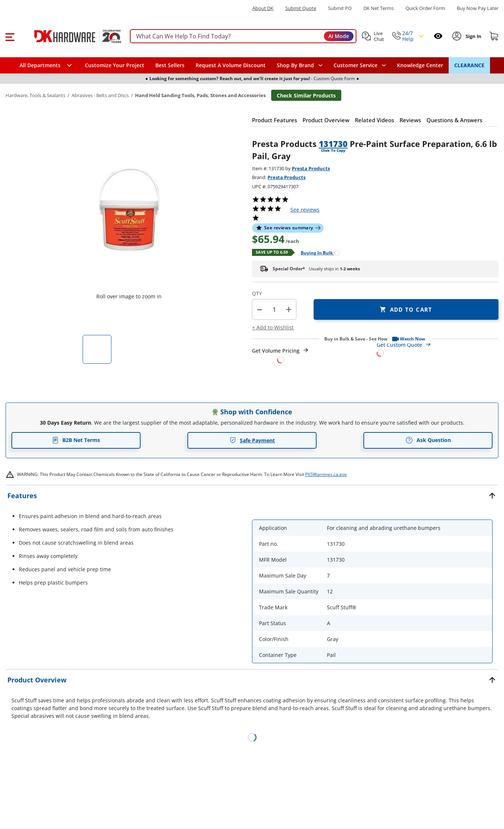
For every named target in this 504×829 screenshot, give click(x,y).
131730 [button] (333, 144)
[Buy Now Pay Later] (478, 8)
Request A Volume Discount (231, 65)
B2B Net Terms (76, 440)
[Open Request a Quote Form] (281, 355)
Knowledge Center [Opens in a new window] (420, 65)
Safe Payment (252, 440)
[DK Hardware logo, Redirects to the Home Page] (70, 36)
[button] (10, 36)
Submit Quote (301, 8)
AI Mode (339, 36)
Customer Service (355, 65)
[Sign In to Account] (473, 36)
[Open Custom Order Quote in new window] (438, 348)
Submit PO (340, 8)
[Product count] (274, 309)
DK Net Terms (379, 8)
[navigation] (360, 65)
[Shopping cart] (494, 36)
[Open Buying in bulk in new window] (317, 252)
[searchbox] (243, 36)
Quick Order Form (425, 8)
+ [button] (289, 309)
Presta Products (311, 168)
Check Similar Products (306, 95)
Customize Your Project (115, 65)
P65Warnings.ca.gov (326, 474)
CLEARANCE (469, 65)
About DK (263, 8)
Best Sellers (170, 65)
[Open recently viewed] (438, 36)
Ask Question (428, 440)
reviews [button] (305, 210)
